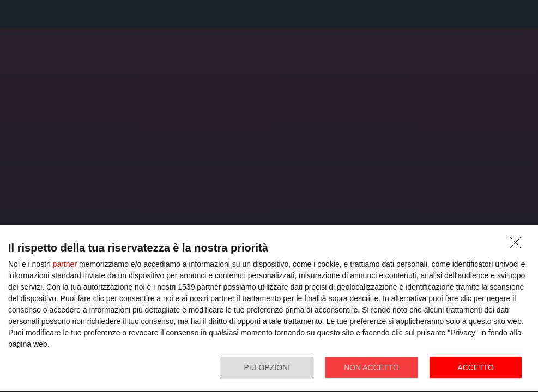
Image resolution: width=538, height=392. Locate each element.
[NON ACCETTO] (518, 246)
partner (65, 264)
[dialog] (269, 309)
